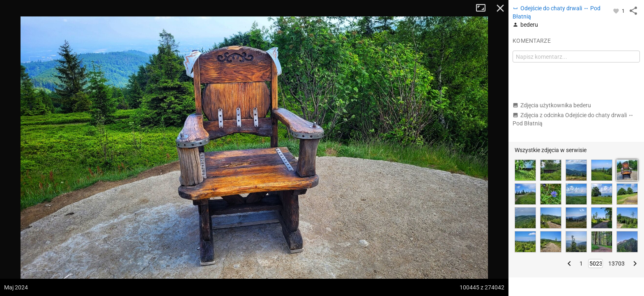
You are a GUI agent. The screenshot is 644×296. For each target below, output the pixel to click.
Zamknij (500, 8)
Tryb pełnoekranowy (484, 8)
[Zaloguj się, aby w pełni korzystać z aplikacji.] (617, 11)
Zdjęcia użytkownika (552, 105)
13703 (616, 264)
